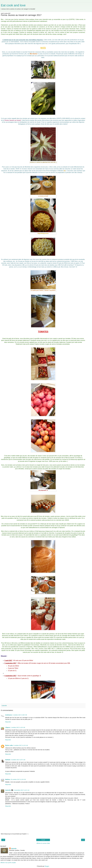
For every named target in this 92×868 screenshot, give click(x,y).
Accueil (43, 840)
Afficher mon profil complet (8, 863)
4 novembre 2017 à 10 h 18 (21, 790)
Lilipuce (8, 727)
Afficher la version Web (43, 843)
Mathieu (8, 779)
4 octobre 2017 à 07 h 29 (18, 760)
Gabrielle (8, 790)
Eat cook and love (13, 5)
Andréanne (9, 715)
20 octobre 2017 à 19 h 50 (18, 779)
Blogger (47, 866)
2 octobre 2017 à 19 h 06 (18, 727)
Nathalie (8, 760)
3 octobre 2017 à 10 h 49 (21, 745)
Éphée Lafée (9, 745)
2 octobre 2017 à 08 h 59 (20, 715)
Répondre (8, 722)
